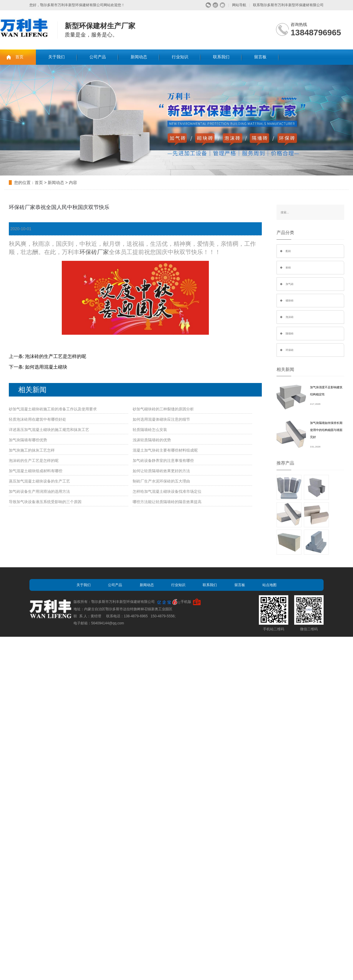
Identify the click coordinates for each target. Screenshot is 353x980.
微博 (215, 5)
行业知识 (180, 57)
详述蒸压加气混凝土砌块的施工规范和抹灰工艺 (49, 430)
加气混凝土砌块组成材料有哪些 (36, 471)
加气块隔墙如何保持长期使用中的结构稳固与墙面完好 (326, 430)
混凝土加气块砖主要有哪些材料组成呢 (165, 450)
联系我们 (221, 57)
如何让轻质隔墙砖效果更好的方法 (161, 471)
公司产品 (98, 57)
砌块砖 (290, 301)
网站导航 (239, 5)
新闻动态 (139, 57)
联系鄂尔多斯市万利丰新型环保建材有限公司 (288, 5)
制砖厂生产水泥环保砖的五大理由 (161, 481)
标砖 (288, 268)
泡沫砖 (290, 317)
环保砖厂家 (94, 252)
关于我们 (56, 57)
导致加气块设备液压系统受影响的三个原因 (45, 502)
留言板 (260, 57)
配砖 (288, 251)
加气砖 (290, 284)
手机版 (186, 602)
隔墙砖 (290, 334)
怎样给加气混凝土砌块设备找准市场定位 (167, 491)
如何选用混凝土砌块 (46, 367)
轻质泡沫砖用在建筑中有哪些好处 (38, 419)
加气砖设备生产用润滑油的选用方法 (39, 491)
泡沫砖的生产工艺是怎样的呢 (56, 356)
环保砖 (290, 350)
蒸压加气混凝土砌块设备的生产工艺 (39, 481)
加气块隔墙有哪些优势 (28, 440)
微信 (208, 5)
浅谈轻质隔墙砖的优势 (152, 440)
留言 (223, 5)
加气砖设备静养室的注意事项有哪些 (163, 461)
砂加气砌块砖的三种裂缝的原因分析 (163, 409)
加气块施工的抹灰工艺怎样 (32, 450)
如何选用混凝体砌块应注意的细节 (161, 419)
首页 (19, 57)
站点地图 (269, 585)
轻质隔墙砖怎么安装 (150, 430)
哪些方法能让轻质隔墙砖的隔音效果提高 (167, 502)
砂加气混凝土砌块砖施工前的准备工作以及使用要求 (53, 409)
